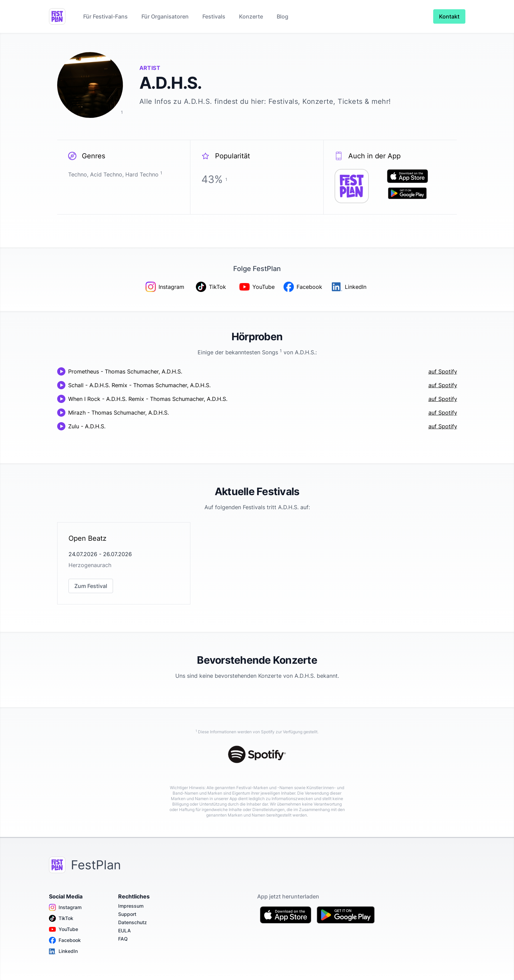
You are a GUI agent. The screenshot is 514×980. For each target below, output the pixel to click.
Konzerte (251, 16)
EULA (124, 930)
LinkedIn (63, 951)
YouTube (64, 929)
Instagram (65, 907)
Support (127, 914)
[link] (124, 563)
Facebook (65, 940)
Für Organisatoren (165, 16)
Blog (283, 16)
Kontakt (449, 16)
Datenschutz (133, 922)
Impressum (131, 906)
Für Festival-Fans (105, 16)
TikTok (61, 918)
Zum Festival (91, 586)
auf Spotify (443, 371)
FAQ (123, 939)
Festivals (214, 16)
